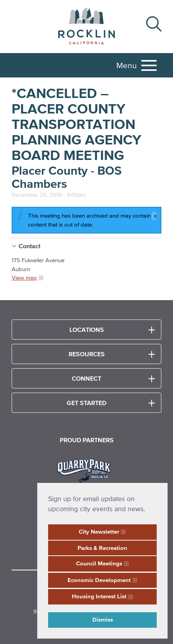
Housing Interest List (99, 596)
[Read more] (87, 470)
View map (24, 277)
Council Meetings (99, 563)
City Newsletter (99, 532)
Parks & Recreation (102, 548)
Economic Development (99, 580)
